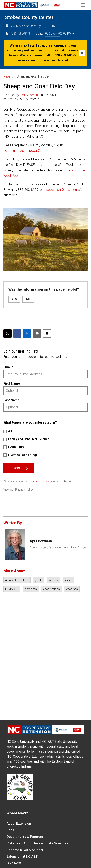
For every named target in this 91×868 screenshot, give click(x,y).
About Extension (19, 823)
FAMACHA (12, 589)
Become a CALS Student (25, 850)
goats (39, 580)
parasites (31, 589)
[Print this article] (47, 333)
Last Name (11, 400)
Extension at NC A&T (22, 857)
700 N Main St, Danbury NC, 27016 (30, 26)
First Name (12, 384)
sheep (68, 580)
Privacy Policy (24, 490)
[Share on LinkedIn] (27, 333)
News (7, 76)
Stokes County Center (29, 17)
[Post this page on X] (7, 333)
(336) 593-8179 (18, 33)
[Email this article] (37, 333)
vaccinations (51, 589)
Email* (8, 367)
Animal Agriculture (17, 580)
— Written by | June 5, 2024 (30, 95)
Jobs (10, 830)
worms (54, 580)
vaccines (72, 589)
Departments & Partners (25, 837)
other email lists (39, 481)
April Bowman (29, 95)
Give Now (14, 863)
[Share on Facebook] (17, 333)
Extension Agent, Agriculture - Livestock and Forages (58, 547)
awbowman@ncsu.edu (60, 190)
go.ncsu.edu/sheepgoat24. (23, 151)
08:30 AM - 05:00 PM (60, 33)
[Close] (82, 53)
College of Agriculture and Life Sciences (37, 843)
